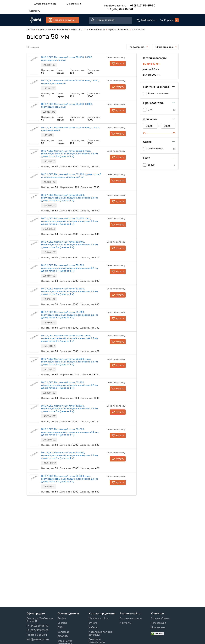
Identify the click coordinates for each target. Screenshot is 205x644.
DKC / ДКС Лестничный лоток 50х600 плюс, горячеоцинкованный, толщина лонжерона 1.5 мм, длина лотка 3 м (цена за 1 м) (76, 222)
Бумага (93, 623)
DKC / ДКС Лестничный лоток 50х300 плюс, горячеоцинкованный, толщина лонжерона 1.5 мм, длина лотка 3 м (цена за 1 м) (76, 154)
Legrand (62, 623)
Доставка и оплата (44, 3)
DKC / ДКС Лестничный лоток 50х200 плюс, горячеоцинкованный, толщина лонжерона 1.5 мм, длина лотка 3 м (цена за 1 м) (76, 362)
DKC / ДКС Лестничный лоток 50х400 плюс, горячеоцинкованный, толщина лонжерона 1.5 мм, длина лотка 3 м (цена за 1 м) (76, 339)
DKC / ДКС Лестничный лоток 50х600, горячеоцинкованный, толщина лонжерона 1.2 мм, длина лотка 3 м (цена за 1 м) (76, 292)
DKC (60, 627)
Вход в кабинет (160, 618)
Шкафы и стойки (99, 618)
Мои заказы (158, 627)
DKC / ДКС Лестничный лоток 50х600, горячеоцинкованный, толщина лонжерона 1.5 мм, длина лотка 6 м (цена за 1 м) (76, 198)
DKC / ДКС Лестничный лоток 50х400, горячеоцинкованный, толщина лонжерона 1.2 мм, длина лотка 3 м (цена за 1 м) (76, 245)
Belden (62, 618)
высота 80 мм (151, 70)
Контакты (33, 9)
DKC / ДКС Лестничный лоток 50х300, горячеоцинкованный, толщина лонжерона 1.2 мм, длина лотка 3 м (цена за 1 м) (76, 315)
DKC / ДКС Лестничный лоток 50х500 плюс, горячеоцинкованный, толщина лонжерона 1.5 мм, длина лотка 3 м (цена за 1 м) (76, 479)
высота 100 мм (152, 75)
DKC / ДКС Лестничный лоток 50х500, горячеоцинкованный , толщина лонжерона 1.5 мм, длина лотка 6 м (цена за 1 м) (77, 432)
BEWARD (63, 636)
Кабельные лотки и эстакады (100, 633)
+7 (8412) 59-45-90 (138, 4)
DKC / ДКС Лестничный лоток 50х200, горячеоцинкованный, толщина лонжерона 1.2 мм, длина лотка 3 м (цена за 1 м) (76, 386)
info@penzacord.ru (110, 5)
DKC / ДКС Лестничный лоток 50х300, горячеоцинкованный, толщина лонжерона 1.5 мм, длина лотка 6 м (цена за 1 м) (76, 409)
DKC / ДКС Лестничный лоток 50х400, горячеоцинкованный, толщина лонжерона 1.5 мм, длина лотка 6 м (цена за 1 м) (76, 456)
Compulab (63, 632)
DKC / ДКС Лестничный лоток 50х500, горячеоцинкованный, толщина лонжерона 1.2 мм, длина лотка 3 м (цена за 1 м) (76, 269)
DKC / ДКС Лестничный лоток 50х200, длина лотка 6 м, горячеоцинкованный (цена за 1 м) (78, 176)
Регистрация (158, 623)
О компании (69, 3)
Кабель (93, 627)
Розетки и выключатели (97, 641)
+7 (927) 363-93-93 (116, 8)
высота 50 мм (151, 64)
